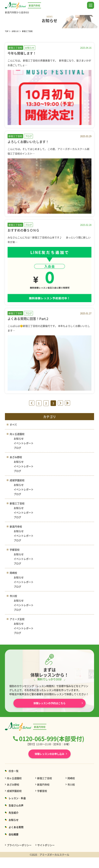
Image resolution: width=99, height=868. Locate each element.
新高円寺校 (16, 526)
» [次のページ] (60, 403)
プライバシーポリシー (19, 845)
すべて (13, 425)
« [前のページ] (32, 403)
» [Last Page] (67, 403)
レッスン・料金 (17, 798)
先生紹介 (14, 813)
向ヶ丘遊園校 (17, 434)
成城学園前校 (17, 480)
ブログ (17, 448)
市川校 (13, 596)
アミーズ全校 (17, 619)
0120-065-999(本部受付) (52, 739)
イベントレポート (24, 443)
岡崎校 (13, 573)
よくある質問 (16, 827)
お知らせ (15, 31)
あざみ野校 (16, 457)
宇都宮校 (15, 550)
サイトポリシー (46, 845)
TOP (7, 31)
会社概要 (14, 834)
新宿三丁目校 (17, 503)
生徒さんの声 (16, 805)
